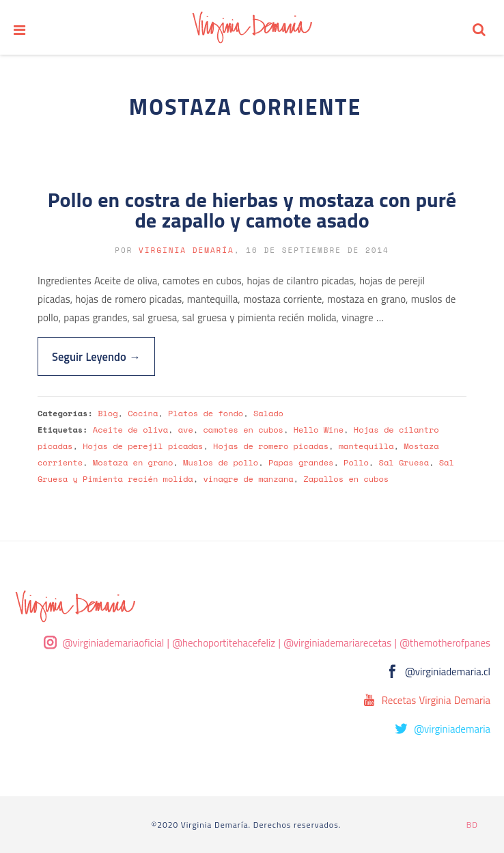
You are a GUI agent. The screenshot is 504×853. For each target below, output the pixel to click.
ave (186, 430)
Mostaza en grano (133, 462)
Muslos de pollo (221, 462)
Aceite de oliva (130, 430)
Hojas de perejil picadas (143, 446)
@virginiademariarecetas (337, 643)
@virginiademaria (452, 729)
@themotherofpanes (445, 643)
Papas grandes (301, 462)
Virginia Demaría (186, 250)
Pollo (356, 462)
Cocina (143, 413)
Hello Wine (319, 430)
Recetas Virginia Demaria (436, 700)
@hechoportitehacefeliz (224, 643)
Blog (108, 413)
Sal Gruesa (404, 462)
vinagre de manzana (248, 479)
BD (472, 825)
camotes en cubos (243, 430)
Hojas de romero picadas (271, 446)
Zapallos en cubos (346, 479)
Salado (268, 413)
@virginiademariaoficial (114, 643)
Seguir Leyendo (96, 356)
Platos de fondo (206, 413)
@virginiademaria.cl (448, 672)
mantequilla (366, 446)
